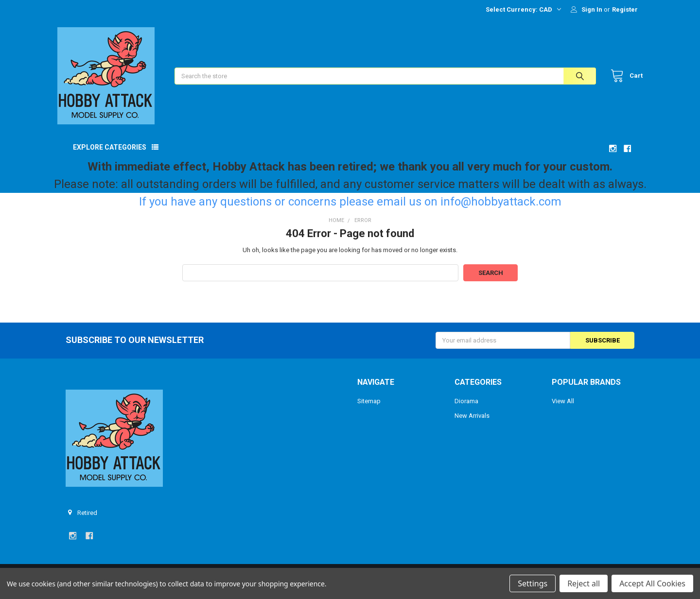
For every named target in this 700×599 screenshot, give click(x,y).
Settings (533, 583)
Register (625, 9)
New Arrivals (472, 423)
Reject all (584, 583)
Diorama (466, 409)
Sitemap (369, 409)
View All (563, 409)
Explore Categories (110, 155)
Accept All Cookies (652, 583)
